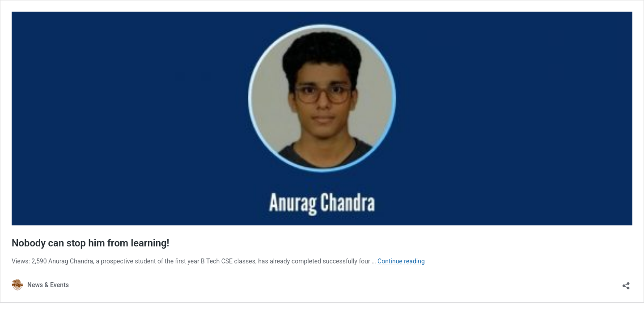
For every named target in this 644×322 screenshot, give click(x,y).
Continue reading (401, 261)
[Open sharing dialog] (626, 283)
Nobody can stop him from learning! (90, 243)
